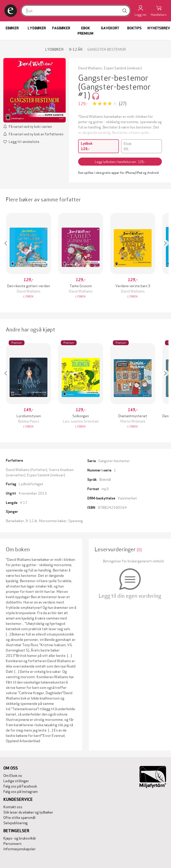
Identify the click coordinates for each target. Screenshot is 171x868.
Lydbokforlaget (31, 484)
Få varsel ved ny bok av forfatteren (36, 134)
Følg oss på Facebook (20, 786)
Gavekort (110, 28)
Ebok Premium (85, 31)
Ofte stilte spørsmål (19, 817)
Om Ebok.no (13, 775)
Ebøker (12, 28)
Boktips (134, 28)
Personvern (12, 843)
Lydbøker (37, 28)
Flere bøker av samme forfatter (43, 199)
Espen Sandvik (115, 68)
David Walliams (90, 68)
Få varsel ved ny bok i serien (30, 126)
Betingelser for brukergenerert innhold (133, 561)
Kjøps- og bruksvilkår (20, 838)
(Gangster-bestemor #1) (114, 90)
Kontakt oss (13, 807)
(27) (123, 103)
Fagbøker (61, 28)
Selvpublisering (15, 823)
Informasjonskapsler (19, 849)
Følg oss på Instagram (20, 791)
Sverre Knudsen (61, 469)
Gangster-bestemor (114, 460)
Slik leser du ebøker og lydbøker (28, 812)
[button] (8, 256)
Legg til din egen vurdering (130, 595)
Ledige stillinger (16, 781)
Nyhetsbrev (159, 28)
